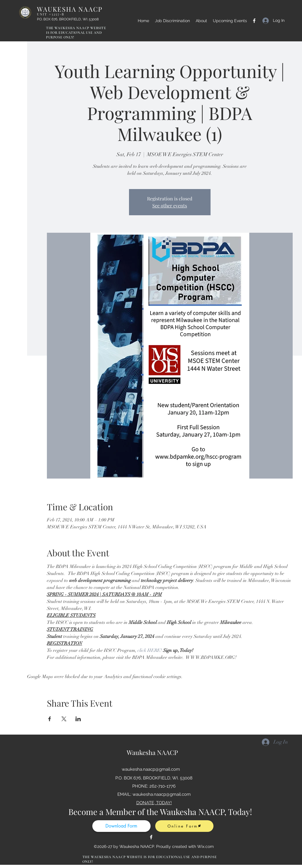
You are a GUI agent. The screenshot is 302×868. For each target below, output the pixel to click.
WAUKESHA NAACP (70, 10)
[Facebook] (254, 21)
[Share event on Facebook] (50, 719)
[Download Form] (121, 826)
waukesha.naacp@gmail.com (151, 769)
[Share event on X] (64, 719)
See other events (170, 205)
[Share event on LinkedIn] (78, 719)
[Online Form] (184, 826)
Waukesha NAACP (152, 752)
